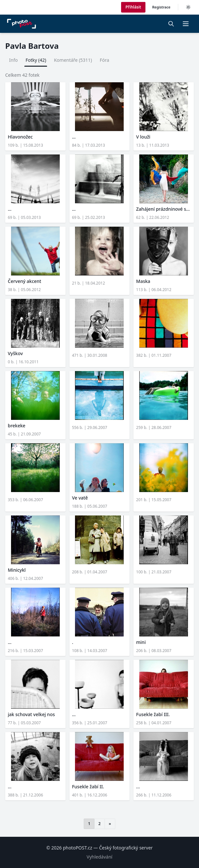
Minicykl (17, 570)
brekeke (17, 426)
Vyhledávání (99, 857)
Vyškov (15, 353)
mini (141, 642)
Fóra (104, 60)
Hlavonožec (20, 137)
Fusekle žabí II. (88, 787)
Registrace (161, 7)
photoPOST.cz (78, 848)
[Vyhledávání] (171, 24)
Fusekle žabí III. (153, 714)
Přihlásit (133, 7)
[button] (186, 24)
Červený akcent (25, 281)
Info (13, 60)
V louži (143, 137)
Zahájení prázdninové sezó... (164, 209)
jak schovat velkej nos (31, 714)
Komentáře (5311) (73, 60)
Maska (143, 281)
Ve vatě (80, 498)
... (74, 137)
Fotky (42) (36, 60)
